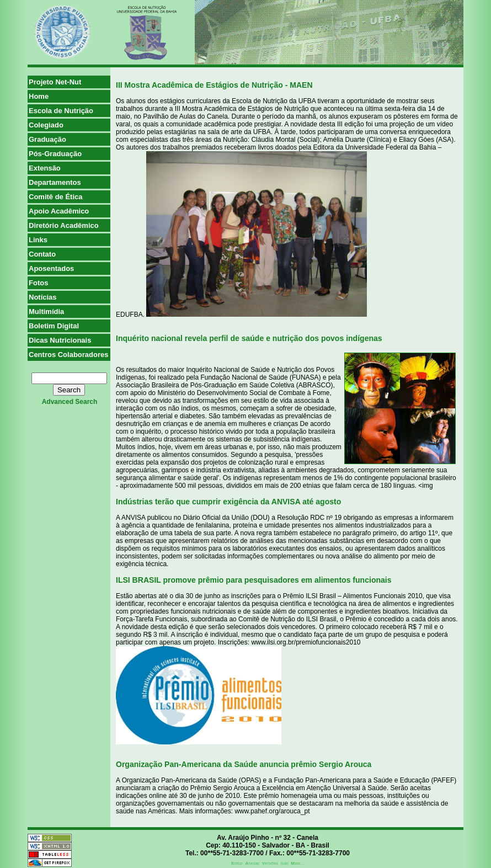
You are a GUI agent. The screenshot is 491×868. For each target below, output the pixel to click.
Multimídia (46, 311)
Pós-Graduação (55, 154)
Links (38, 240)
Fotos (38, 283)
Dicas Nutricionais (60, 340)
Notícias (43, 297)
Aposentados (51, 268)
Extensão (45, 168)
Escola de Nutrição (61, 111)
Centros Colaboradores (68, 355)
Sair (285, 863)
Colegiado (46, 125)
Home (39, 96)
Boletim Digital (54, 326)
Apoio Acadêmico (59, 211)
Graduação (47, 139)
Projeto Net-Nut (55, 82)
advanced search (70, 402)
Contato (42, 254)
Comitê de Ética (56, 197)
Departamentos (55, 182)
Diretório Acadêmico (64, 225)
